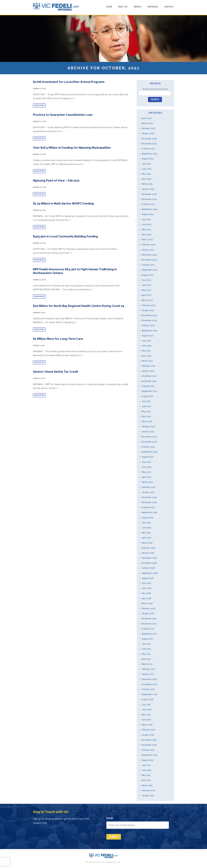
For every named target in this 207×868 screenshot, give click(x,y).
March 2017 (147, 664)
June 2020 (147, 467)
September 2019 (149, 512)
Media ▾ (138, 7)
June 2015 (146, 770)
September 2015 (149, 755)
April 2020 (147, 477)
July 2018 (146, 583)
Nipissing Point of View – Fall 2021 (56, 181)
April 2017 (146, 659)
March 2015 (147, 785)
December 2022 (149, 315)
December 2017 (149, 619)
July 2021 (146, 401)
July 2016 (146, 705)
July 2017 (146, 644)
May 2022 (146, 351)
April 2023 (146, 295)
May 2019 (146, 533)
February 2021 (148, 427)
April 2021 (146, 416)
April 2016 (146, 720)
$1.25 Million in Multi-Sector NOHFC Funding (63, 204)
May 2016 (146, 715)
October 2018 (148, 568)
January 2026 (148, 133)
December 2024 (149, 194)
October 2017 (148, 629)
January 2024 (148, 250)
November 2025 (149, 144)
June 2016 (146, 710)
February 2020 (149, 487)
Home (109, 7)
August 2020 (148, 457)
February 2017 (148, 669)
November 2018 (149, 563)
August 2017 (147, 639)
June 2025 (146, 169)
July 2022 (146, 341)
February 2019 (148, 548)
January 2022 (148, 371)
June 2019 (146, 528)
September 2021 (149, 391)
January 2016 (148, 735)
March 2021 (147, 422)
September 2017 (149, 634)
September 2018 (149, 573)
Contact (169, 7)
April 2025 (146, 179)
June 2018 (146, 588)
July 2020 (146, 462)
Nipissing (153, 7)
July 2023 (146, 280)
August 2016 (147, 699)
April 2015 (146, 780)
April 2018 (146, 598)
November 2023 (149, 260)
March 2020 (147, 482)
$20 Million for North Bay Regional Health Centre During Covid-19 (79, 306)
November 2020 (149, 442)
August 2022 (148, 336)
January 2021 (148, 432)
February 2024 (148, 245)
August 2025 (147, 159)
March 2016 (147, 725)
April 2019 (146, 538)
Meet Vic (123, 7)
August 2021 (147, 396)
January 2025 (148, 189)
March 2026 (147, 123)
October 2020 (148, 447)
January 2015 (148, 795)
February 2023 (148, 305)
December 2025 (149, 139)
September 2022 (149, 331)
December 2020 (149, 437)
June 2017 (146, 649)
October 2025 (148, 149)
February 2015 (148, 790)
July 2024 (146, 219)
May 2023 (146, 290)
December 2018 (149, 558)
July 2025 (146, 164)
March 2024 (147, 240)
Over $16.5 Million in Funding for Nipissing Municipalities (72, 148)
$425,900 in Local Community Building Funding (65, 236)
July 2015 (146, 765)
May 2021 (146, 411)
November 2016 (149, 684)
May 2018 (146, 593)
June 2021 (146, 406)
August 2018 (147, 578)
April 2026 (147, 118)
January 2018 (148, 614)
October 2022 (148, 325)
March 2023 (147, 300)
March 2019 (147, 543)
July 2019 (146, 523)
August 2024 (148, 214)
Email (110, 818)
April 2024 (146, 235)
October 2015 (148, 750)
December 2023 (149, 255)
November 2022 (149, 320)
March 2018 (147, 603)
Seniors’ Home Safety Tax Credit (56, 372)
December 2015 (149, 740)
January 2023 (148, 310)
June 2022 (147, 346)
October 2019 (148, 507)
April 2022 (146, 356)
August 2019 (147, 518)
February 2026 (149, 128)
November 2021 (149, 381)
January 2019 (148, 553)
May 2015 (146, 775)
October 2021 (148, 386)
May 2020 (146, 472)
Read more (39, 105)
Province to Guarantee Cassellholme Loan (63, 115)
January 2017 (148, 674)
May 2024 (146, 229)
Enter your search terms (155, 89)
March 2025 (147, 184)
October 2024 (148, 204)
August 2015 (147, 760)
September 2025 (149, 154)
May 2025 (146, 174)
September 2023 (149, 270)
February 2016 (148, 730)
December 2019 (149, 497)
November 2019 (149, 502)
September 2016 (149, 694)
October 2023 (148, 265)
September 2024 (149, 209)
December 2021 (149, 376)
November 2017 (149, 624)
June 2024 (147, 224)
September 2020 (150, 452)
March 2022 (147, 361)
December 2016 (149, 679)
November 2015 (149, 745)
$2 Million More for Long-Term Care (58, 339)
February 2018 (148, 608)
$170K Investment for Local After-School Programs (69, 82)
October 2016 (148, 689)
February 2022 (148, 366)
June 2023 (147, 285)
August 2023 (148, 275)
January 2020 (148, 492)
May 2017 (146, 654)
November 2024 (149, 199)
